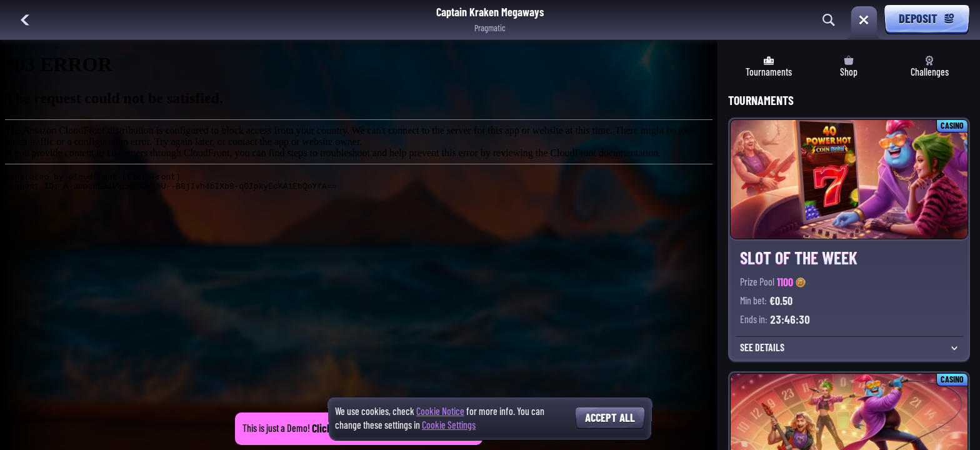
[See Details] (954, 348)
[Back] (25, 20)
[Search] (829, 20)
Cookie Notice (440, 412)
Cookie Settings (449, 426)
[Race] (864, 20)
